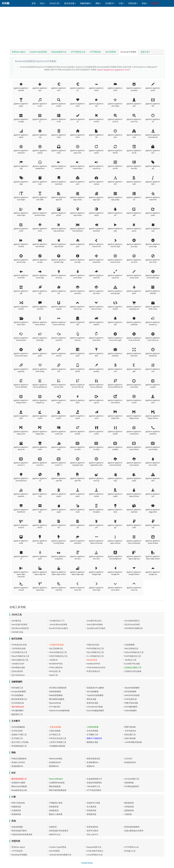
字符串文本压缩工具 (58, 738)
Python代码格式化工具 (134, 652)
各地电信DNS (55, 762)
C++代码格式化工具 (95, 656)
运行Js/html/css (18, 675)
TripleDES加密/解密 (95, 695)
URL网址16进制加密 (58, 688)
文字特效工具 (17, 738)
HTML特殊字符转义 (95, 851)
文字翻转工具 (92, 735)
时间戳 (6, 3)
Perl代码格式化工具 (133, 656)
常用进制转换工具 (19, 746)
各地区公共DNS (18, 762)
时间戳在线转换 (87, 863)
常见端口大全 (130, 851)
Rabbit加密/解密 (56, 695)
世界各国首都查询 (132, 827)
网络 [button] (98, 3)
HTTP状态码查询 (94, 790)
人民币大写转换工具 (58, 742)
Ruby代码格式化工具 (20, 656)
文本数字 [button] (110, 3)
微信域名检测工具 (19, 779)
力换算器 (128, 814)
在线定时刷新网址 (94, 783)
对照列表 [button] (133, 3)
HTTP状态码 (95, 52)
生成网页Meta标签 (57, 783)
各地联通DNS (93, 762)
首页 (34, 3)
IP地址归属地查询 (19, 759)
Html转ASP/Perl (94, 664)
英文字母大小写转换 (20, 742)
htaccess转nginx (56, 779)
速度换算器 (129, 810)
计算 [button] (121, 3)
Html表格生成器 (18, 667)
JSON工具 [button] (55, 3)
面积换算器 (129, 803)
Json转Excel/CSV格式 (96, 628)
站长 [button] (43, 3)
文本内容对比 (130, 731)
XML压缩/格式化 (131, 648)
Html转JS (53, 660)
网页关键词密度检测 (58, 790)
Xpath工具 (53, 675)
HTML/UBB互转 (56, 667)
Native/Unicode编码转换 (59, 711)
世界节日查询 (92, 831)
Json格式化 (16, 621)
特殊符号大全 (55, 834)
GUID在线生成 (18, 703)
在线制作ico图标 (18, 783)
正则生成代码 (17, 671)
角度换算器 (16, 814)
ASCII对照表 (111, 52)
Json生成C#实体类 (19, 624)
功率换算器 (129, 807)
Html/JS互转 (92, 660)
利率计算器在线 (18, 803)
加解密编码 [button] (86, 3)
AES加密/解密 (93, 692)
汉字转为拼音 (17, 731)
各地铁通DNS (17, 766)
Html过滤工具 (55, 671)
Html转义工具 (130, 660)
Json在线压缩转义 (132, 621)
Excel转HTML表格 (132, 664)
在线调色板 (129, 783)
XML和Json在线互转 (20, 628)
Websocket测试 (56, 759)
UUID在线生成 (130, 699)
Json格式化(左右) (94, 621)
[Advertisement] (87, 29)
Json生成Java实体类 (58, 624)
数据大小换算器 (56, 814)
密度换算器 (91, 814)
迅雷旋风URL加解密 (95, 688)
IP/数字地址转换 (131, 703)
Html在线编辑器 (18, 727)
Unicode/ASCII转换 (95, 707)
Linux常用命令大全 (95, 855)
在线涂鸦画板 (17, 827)
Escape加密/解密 (19, 692)
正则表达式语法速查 (133, 671)
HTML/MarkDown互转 (96, 667)
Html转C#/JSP (18, 664)
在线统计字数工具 (19, 735)
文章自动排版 (55, 727)
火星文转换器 (55, 731)
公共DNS (128, 759)
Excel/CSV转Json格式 (58, 628)
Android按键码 (130, 711)
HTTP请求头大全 (78, 52)
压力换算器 (91, 807)
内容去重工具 (130, 735)
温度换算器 (54, 810)
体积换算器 (54, 807)
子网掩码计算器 (56, 803)
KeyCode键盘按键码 (95, 711)
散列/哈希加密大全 (19, 699)
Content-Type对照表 (38, 52)
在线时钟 (53, 827)
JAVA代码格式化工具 (58, 652)
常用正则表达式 (93, 671)
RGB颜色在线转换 (57, 746)
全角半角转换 (130, 738)
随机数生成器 (92, 742)
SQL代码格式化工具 (95, 652)
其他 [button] (145, 3)
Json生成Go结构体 (95, 624)
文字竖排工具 (55, 735)
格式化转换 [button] (70, 3)
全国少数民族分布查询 (134, 831)
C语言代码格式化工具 (58, 656)
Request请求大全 (59, 52)
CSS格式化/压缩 (56, 645)
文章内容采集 (93, 727)
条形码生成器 (92, 703)
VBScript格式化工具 (20, 660)
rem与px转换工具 (132, 779)
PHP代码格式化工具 (95, 648)
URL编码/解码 (17, 711)
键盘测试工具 (17, 714)
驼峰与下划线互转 (94, 738)
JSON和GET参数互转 (133, 628)
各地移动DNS (130, 762)
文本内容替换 (92, 731)
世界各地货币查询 (19, 831)
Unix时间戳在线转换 (133, 742)
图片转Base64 (18, 707)
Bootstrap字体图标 (128, 52)
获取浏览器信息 (93, 759)
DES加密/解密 (130, 692)
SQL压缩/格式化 (56, 648)
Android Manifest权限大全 (60, 855)
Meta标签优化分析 (19, 790)
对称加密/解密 (55, 692)
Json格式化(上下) (57, 621)
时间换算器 (91, 810)
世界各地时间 (92, 827)
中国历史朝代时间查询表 (22, 834)
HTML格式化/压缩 (19, 645)
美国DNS (91, 766)
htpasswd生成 (55, 703)
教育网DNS (54, 766)
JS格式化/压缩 (93, 645)
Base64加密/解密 (132, 688)
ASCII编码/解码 (131, 707)
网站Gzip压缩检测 (19, 786)
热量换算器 (16, 807)
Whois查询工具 (93, 786)
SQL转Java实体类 (132, 624)
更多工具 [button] (145, 52)
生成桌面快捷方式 (94, 779)
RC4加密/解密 (17, 695)
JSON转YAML (17, 632)
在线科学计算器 (93, 803)
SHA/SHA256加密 (132, 695)
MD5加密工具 (17, 688)
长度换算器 (16, 810)
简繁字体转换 (130, 727)
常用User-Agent (18, 52)
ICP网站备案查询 (132, 786)
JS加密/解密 (129, 645)
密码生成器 (91, 699)
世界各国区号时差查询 (59, 831)
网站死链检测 (55, 786)
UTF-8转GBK (55, 707)
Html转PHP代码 (56, 664)
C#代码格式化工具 (19, 652)
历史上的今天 (92, 834)
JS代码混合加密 (18, 648)
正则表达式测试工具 (133, 667)
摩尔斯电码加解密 (57, 699)
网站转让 (155, 3)
